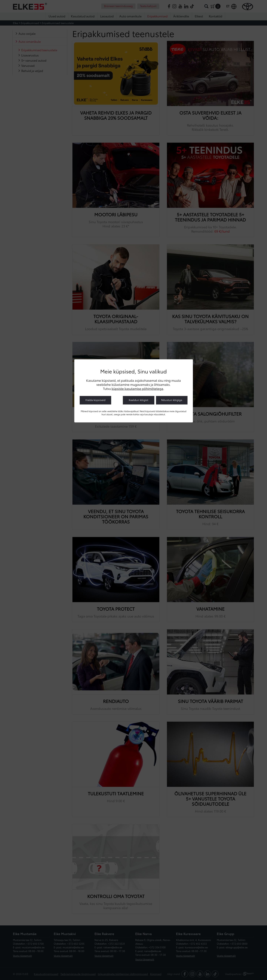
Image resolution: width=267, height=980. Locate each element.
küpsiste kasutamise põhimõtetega (137, 388)
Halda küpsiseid (95, 400)
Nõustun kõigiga (172, 400)
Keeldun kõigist (139, 400)
